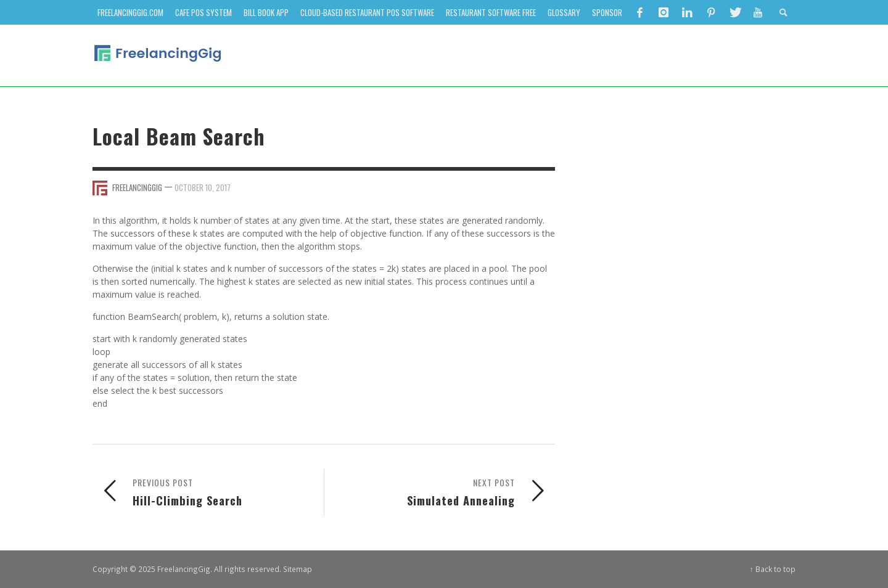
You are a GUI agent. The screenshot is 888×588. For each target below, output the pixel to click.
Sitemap (298, 569)
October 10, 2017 (203, 187)
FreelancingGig (137, 187)
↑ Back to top (773, 569)
